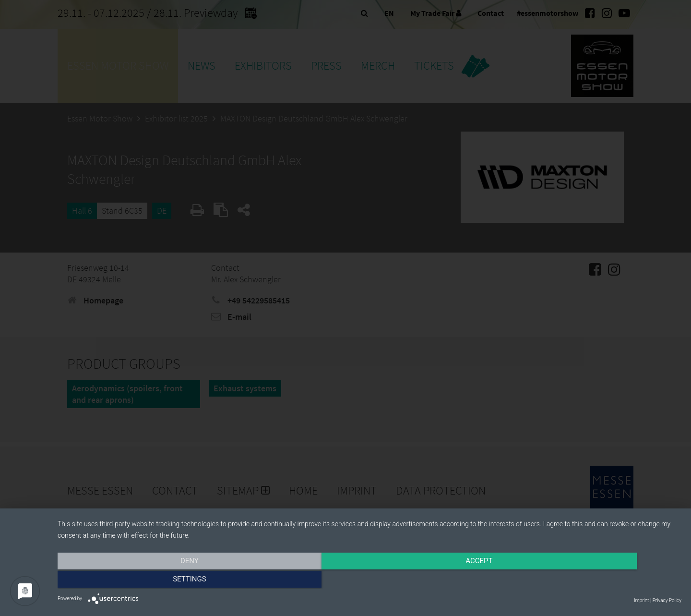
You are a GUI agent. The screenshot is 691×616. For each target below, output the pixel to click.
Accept (369, 581)
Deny (151, 581)
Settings (588, 581)
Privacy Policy (667, 600)
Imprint (641, 600)
